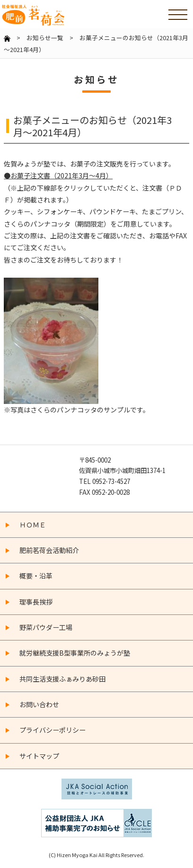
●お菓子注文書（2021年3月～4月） (58, 175)
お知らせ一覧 (45, 38)
